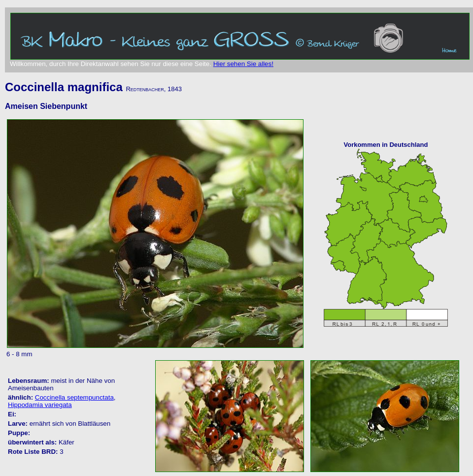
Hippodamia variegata (40, 405)
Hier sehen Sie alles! (243, 64)
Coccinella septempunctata (74, 397)
